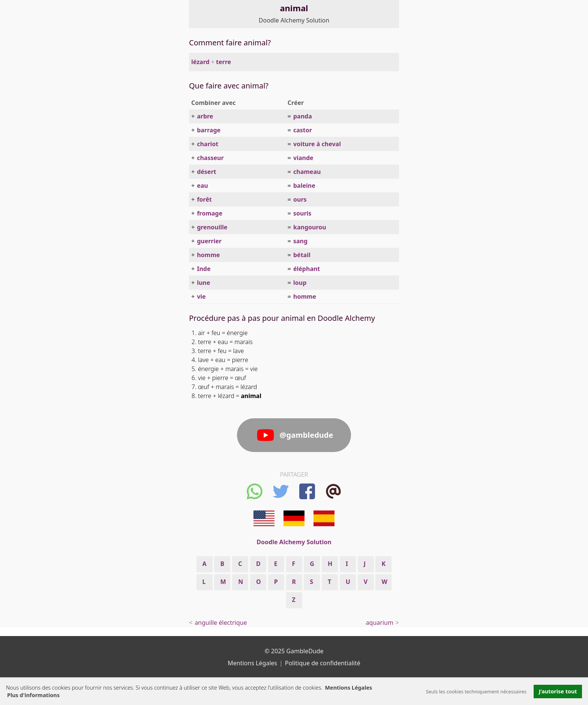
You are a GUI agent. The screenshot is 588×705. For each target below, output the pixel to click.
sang (300, 241)
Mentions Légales (348, 688)
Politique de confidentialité (323, 663)
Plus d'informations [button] (33, 695)
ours (300, 199)
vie (201, 296)
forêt (204, 199)
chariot (208, 144)
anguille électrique (221, 623)
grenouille (212, 227)
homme (208, 255)
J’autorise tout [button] (558, 691)
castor (303, 130)
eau (202, 186)
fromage (210, 213)
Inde (204, 269)
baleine (304, 186)
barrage (209, 130)
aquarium (380, 623)
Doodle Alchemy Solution (294, 20)
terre (223, 62)
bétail (302, 255)
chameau (307, 172)
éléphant (307, 269)
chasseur (210, 158)
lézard (200, 62)
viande (303, 158)
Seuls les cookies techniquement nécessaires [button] (476, 692)
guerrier (209, 241)
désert (206, 172)
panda (303, 116)
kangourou (310, 227)
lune (203, 283)
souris (302, 213)
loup (300, 283)
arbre (205, 116)
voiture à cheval (317, 144)
